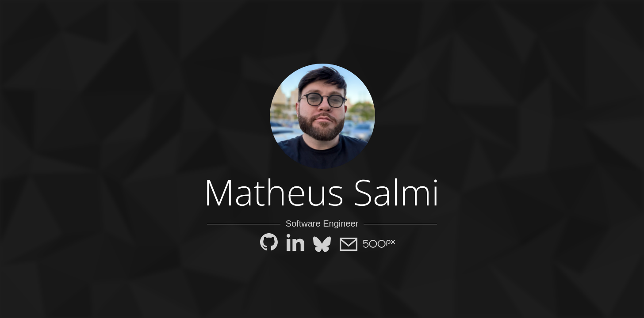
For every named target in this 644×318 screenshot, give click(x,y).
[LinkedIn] (295, 245)
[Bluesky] (322, 245)
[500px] (375, 243)
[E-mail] (349, 245)
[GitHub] (269, 245)
